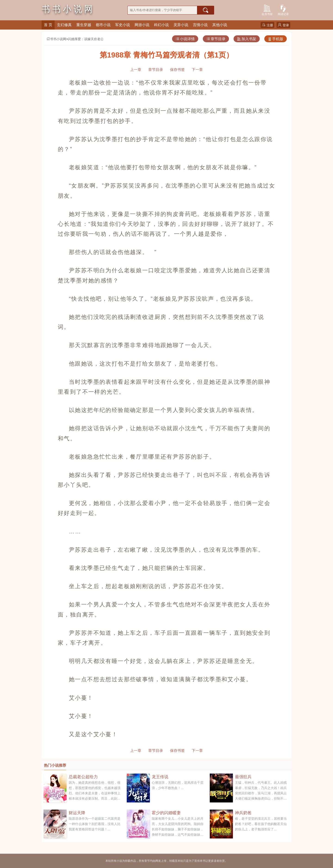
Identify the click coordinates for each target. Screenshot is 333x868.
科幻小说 (161, 25)
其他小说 (220, 25)
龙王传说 (160, 777)
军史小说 (123, 25)
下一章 (197, 70)
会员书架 (267, 10)
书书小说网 (56, 39)
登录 (283, 25)
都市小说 (103, 25)
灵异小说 (181, 25)
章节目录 (216, 39)
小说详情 (185, 39)
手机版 (276, 39)
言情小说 (200, 25)
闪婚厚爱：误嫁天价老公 (86, 39)
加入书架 (247, 39)
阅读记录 (283, 10)
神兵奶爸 (243, 813)
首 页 (48, 25)
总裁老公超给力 (83, 777)
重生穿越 (84, 25)
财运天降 (77, 813)
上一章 (136, 70)
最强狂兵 (243, 777)
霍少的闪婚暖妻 (166, 813)
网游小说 (142, 25)
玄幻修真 (64, 25)
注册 (267, 25)
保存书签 (177, 70)
